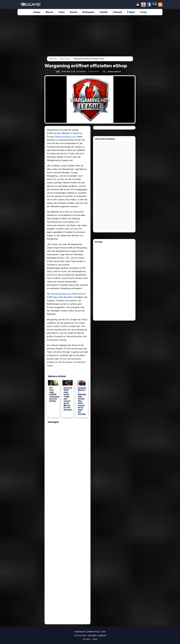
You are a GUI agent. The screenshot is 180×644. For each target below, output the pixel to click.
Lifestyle (117, 12)
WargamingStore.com (65, 137)
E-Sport (131, 12)
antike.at (102, 635)
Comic (62, 12)
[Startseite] (30, 4)
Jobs (103, 632)
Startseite (53, 59)
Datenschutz (93, 632)
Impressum (80, 632)
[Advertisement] (21, 55)
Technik (103, 12)
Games (37, 12)
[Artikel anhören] (104, 72)
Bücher (74, 12)
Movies (49, 12)
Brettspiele (88, 12)
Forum (143, 12)
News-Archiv (65, 59)
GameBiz (92, 635)
